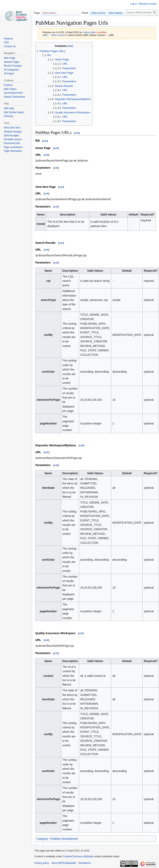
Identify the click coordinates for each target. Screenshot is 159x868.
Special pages (11, 135)
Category (42, 839)
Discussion (49, 13)
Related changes (13, 132)
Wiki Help (9, 108)
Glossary (8, 116)
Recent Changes (13, 66)
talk (93, 32)
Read (85, 13)
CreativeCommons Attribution (78, 856)
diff (45, 35)
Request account (148, 4)
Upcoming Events (13, 93)
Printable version (13, 139)
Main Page (9, 58)
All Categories (11, 70)
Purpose (8, 39)
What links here (12, 128)
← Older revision (57, 35)
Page (37, 13)
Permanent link (12, 143)
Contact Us (10, 46)
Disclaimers (85, 863)
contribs (101, 32)
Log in (134, 4)
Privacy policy (42, 863)
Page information (13, 151)
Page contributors (13, 147)
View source (98, 13)
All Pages (9, 73)
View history (115, 13)
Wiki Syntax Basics (14, 112)
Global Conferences (14, 97)
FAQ (6, 42)
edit (77, 133)
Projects (8, 85)
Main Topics (10, 89)
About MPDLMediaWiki (64, 863)
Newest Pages (11, 62)
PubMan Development (64, 839)
